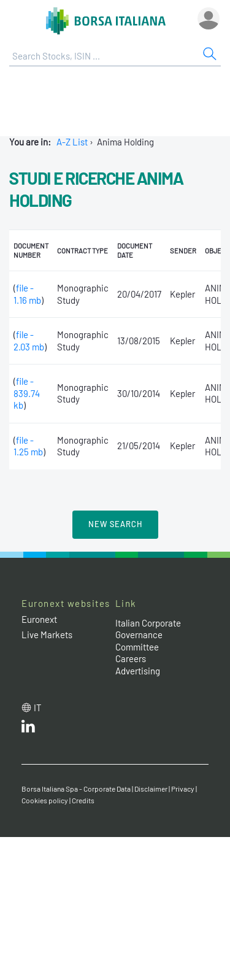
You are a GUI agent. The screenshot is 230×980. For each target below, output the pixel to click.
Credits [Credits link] (83, 800)
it (38, 708)
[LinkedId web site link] (28, 729)
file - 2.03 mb (29, 341)
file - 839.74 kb (27, 393)
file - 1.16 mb (27, 294)
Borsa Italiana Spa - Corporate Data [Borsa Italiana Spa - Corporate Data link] (76, 789)
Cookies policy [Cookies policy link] (45, 800)
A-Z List (72, 142)
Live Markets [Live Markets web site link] (47, 635)
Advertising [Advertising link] (138, 671)
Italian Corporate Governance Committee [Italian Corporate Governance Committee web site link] (148, 635)
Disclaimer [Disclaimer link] (151, 789)
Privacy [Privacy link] (183, 789)
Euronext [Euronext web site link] (39, 619)
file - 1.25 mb (28, 446)
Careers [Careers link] (131, 658)
